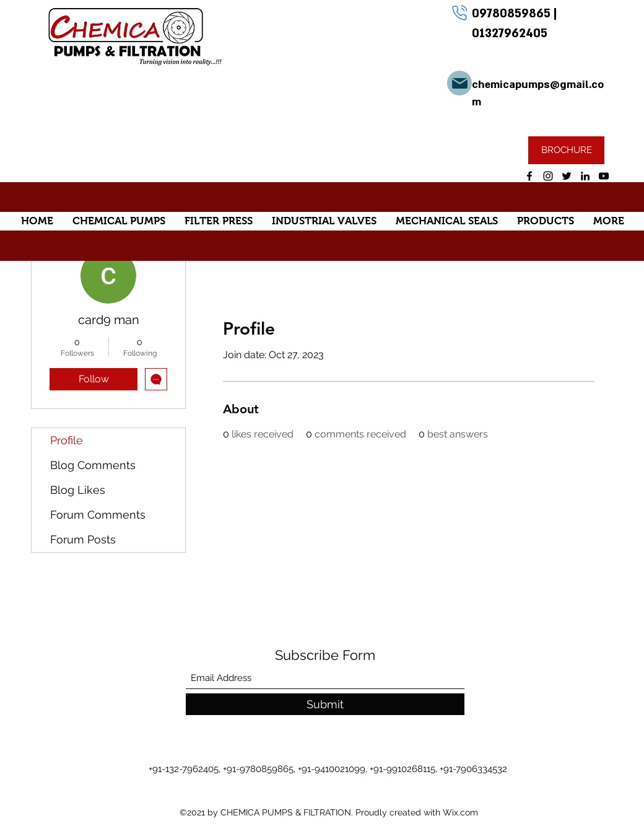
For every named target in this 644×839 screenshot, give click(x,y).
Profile (67, 440)
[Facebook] (529, 176)
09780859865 (513, 14)
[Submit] (325, 704)
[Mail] (459, 83)
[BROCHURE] (566, 150)
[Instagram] (548, 176)
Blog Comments (93, 465)
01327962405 (510, 33)
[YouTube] (604, 176)
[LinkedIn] (585, 176)
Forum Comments (98, 515)
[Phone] (459, 12)
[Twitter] (567, 176)
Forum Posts (83, 539)
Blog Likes (78, 490)
